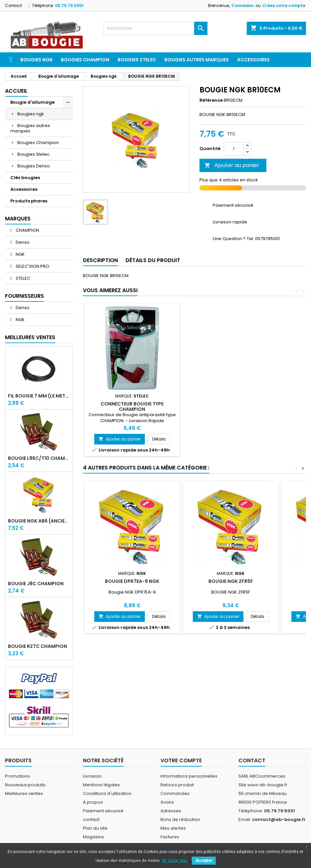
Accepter (204, 861)
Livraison (92, 776)
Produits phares (29, 201)
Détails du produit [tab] (153, 260)
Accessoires (253, 60)
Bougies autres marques (197, 60)
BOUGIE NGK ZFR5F (231, 581)
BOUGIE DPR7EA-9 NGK (132, 581)
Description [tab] (100, 260)
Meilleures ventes (24, 793)
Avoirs (167, 802)
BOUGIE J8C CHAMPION (36, 584)
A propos (93, 802)
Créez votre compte (284, 6)
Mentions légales (101, 785)
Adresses (171, 811)
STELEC (22, 278)
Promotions (17, 776)
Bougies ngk (36, 60)
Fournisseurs (24, 296)
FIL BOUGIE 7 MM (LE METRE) (39, 396)
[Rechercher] (155, 28)
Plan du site (95, 828)
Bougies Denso (34, 166)
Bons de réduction (180, 819)
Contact (13, 6)
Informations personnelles (189, 776)
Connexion (243, 6)
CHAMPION (27, 230)
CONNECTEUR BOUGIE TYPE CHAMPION (132, 406)
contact (91, 819)
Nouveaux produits (25, 785)
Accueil (16, 91)
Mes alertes (173, 828)
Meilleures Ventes (30, 337)
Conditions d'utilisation (107, 793)
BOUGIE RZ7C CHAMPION (37, 646)
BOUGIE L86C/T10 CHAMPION (39, 458)
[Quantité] (234, 149)
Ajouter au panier (232, 165)
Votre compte (181, 760)
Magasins (93, 837)
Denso (22, 242)
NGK (20, 254)
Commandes (175, 793)
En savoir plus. (175, 861)
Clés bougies (25, 178)
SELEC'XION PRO (32, 266)
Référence (211, 100)
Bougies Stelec (137, 60)
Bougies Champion (85, 60)
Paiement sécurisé (103, 811)
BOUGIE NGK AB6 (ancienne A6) (39, 521)
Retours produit (177, 785)
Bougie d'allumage (32, 102)
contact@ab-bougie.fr (279, 819)
